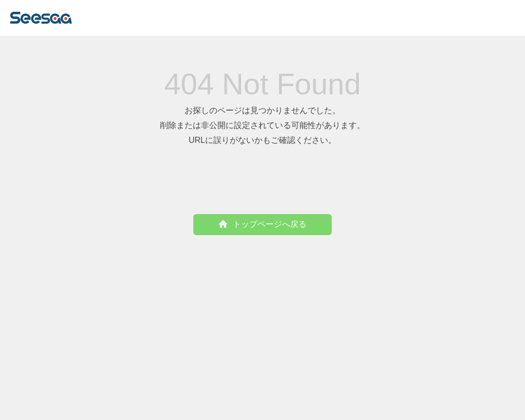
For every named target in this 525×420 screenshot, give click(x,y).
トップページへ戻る (262, 224)
